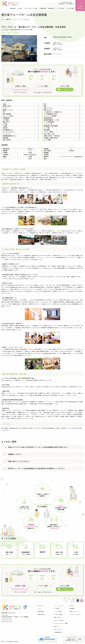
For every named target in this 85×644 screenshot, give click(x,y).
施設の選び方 (52, 8)
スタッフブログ (58, 629)
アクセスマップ (58, 39)
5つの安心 (20, 8)
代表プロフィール (74, 611)
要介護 (4, 32)
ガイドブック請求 (58, 620)
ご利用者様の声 (43, 8)
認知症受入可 (16, 32)
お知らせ (56, 626)
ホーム (40, 608)
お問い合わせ (57, 617)
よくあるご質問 (70, 8)
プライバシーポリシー (75, 614)
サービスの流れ (61, 8)
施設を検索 (13, 8)
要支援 (9, 32)
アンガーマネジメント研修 (31, 8)
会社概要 (72, 608)
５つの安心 (57, 608)
